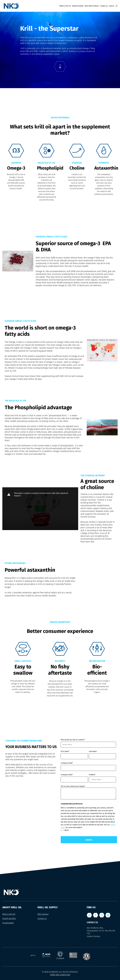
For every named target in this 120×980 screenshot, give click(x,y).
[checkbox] (88, 830)
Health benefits (9, 918)
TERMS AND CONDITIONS (60, 975)
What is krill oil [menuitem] (65, 6)
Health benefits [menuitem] (78, 6)
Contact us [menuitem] (104, 6)
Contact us (42, 918)
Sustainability (8, 923)
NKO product (43, 914)
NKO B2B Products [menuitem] (92, 6)
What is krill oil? (9, 914)
